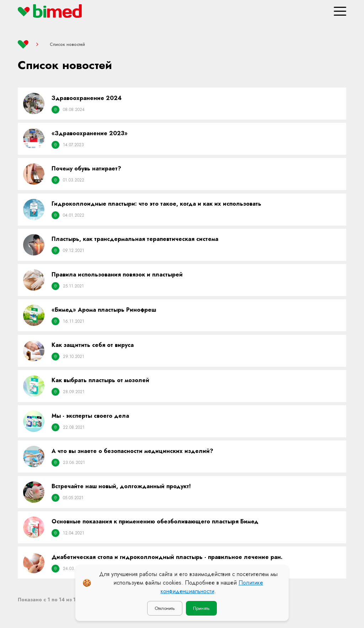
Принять (201, 608)
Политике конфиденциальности (212, 587)
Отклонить (165, 608)
